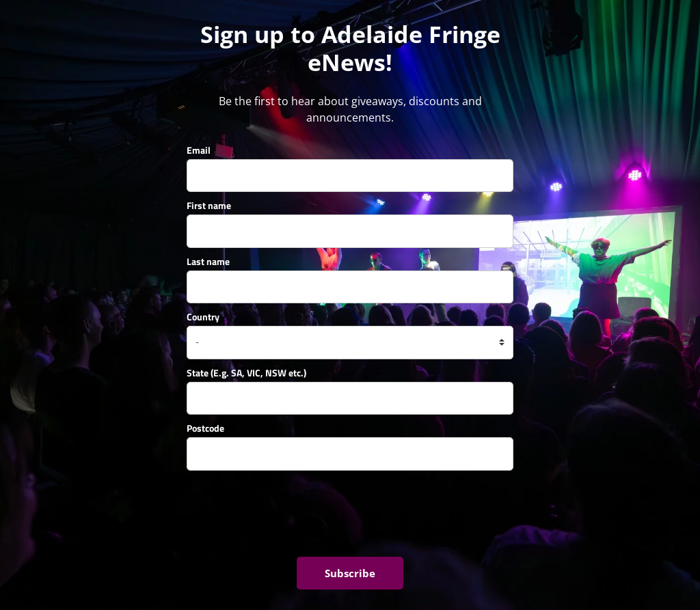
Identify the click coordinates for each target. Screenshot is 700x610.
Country (203, 317)
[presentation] (291, 514)
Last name (208, 261)
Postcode (205, 428)
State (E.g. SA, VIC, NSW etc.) (246, 373)
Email (199, 150)
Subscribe (350, 573)
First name (209, 205)
